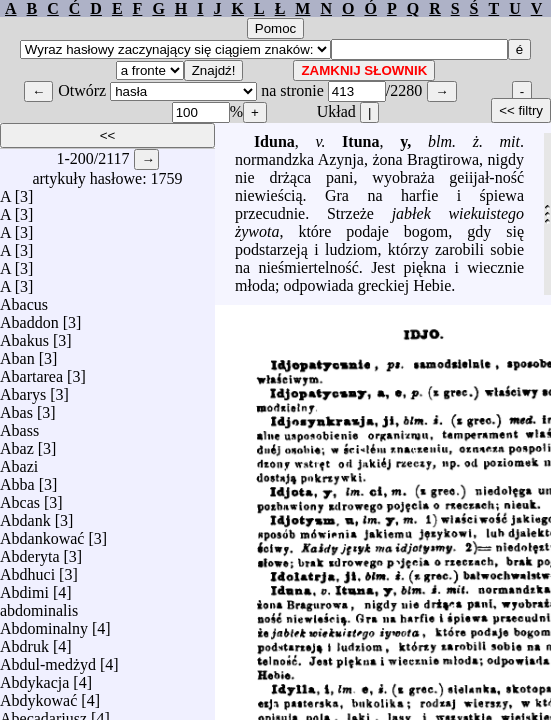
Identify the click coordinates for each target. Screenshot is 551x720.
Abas (16, 407)
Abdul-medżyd (48, 659)
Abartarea (31, 371)
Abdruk (24, 641)
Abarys (23, 389)
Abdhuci (27, 569)
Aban (17, 353)
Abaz (17, 443)
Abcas (20, 497)
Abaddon (29, 317)
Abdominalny (44, 623)
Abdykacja (34, 677)
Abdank (25, 515)
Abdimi (24, 587)
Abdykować (38, 695)
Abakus (24, 335)
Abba (17, 479)
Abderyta (30, 551)
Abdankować (42, 533)
